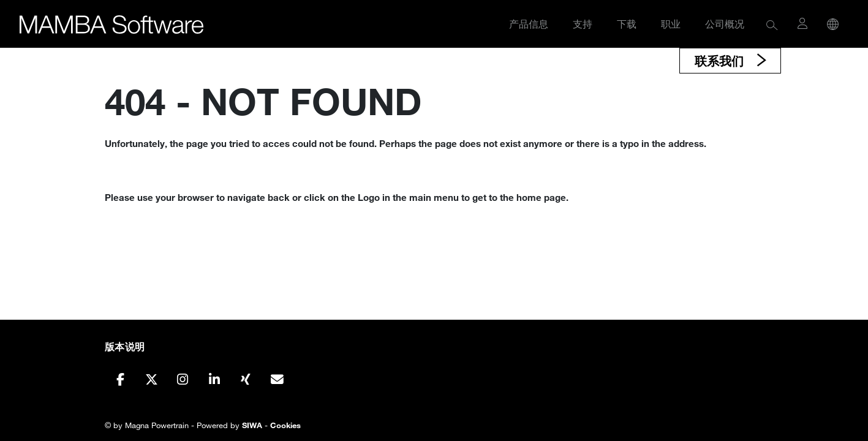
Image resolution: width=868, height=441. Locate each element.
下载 (627, 24)
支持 (583, 24)
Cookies (285, 425)
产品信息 (529, 24)
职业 (671, 24)
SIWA (252, 425)
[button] (772, 24)
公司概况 (725, 24)
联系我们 (721, 61)
